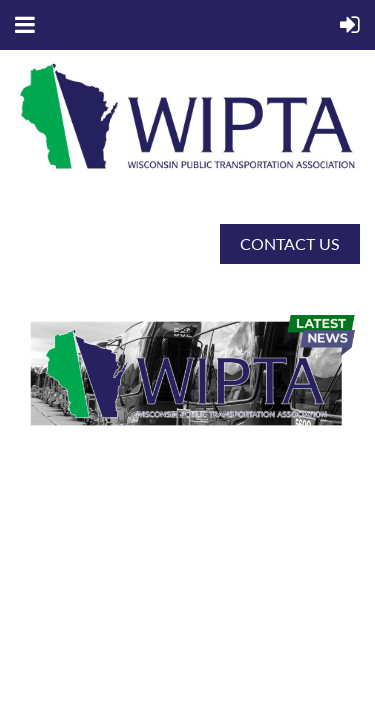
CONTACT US (290, 243)
